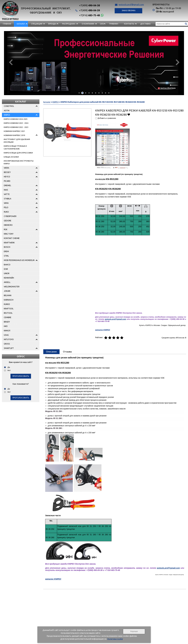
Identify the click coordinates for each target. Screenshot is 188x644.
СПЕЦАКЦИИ (37, 24)
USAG (6, 335)
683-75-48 (89, 15)
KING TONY (9, 234)
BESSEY (7, 172)
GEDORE (8, 221)
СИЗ (102, 24)
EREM (6, 251)
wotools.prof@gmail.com (131, 5)
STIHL (6, 256)
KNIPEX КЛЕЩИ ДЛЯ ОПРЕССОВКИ (18, 153)
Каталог (21, 24)
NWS (6, 190)
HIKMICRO (8, 225)
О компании (88, 24)
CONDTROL (9, 106)
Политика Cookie (115, 639)
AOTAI (7, 111)
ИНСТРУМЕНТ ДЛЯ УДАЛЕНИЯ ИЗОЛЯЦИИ (17, 141)
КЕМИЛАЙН (9, 278)
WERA (6, 168)
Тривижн (114, 24)
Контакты (129, 24)
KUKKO (7, 304)
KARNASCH (9, 300)
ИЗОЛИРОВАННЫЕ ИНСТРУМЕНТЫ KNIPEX (19, 162)
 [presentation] (177, 62)
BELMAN (8, 295)
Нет (9, 370)
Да (9, 367)
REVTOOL (8, 313)
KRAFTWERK (9, 243)
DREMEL (8, 185)
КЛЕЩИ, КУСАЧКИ (11, 157)
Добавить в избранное (129, 114)
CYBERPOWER (10, 216)
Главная (7, 24)
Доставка (145, 24)
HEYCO (7, 177)
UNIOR (7, 273)
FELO (6, 207)
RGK (6, 229)
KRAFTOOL (9, 309)
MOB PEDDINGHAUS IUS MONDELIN (19, 260)
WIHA (6, 203)
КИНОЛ (7, 331)
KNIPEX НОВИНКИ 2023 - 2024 (16, 123)
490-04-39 (89, 10)
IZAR (6, 269)
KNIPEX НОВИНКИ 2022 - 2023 (16, 127)
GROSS (7, 344)
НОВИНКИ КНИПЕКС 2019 (14, 135)
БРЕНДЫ (52, 24)
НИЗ (6, 326)
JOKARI (7, 291)
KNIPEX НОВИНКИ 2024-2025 (16, 119)
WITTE (7, 194)
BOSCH (7, 247)
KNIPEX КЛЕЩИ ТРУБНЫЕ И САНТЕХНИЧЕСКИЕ (15, 147)
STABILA (8, 199)
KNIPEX (7, 115)
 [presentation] (11, 62)
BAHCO (7, 265)
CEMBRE (8, 317)
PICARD (7, 181)
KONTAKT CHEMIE (12, 238)
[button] (79, 93)
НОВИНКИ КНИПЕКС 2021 (14, 131)
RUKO (6, 212)
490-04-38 (89, 5)
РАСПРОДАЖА (69, 24)
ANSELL (7, 282)
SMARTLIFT (9, 348)
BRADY (7, 322)
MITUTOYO (9, 339)
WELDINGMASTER (12, 287)
